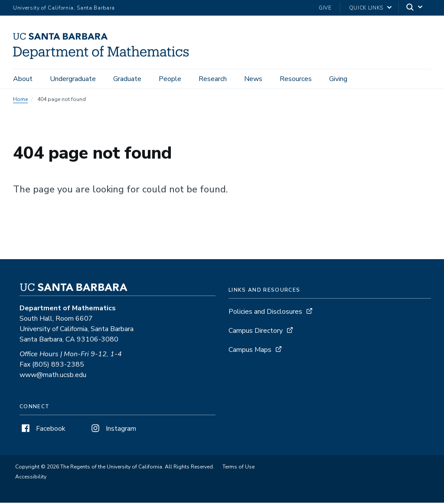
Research (213, 79)
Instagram (113, 430)
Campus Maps (250, 351)
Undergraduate (73, 79)
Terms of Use (238, 468)
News (253, 79)
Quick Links (366, 8)
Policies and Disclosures (265, 313)
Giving (338, 79)
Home (20, 101)
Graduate (127, 79)
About (23, 79)
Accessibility (31, 478)
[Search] (415, 8)
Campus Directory (256, 332)
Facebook (42, 430)
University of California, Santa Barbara (64, 8)
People (170, 79)
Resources (296, 79)
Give (325, 8)
